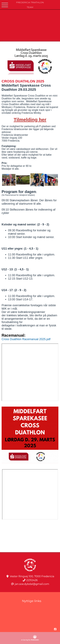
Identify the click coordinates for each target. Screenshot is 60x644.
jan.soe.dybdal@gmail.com (32, 584)
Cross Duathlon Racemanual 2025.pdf (26, 339)
